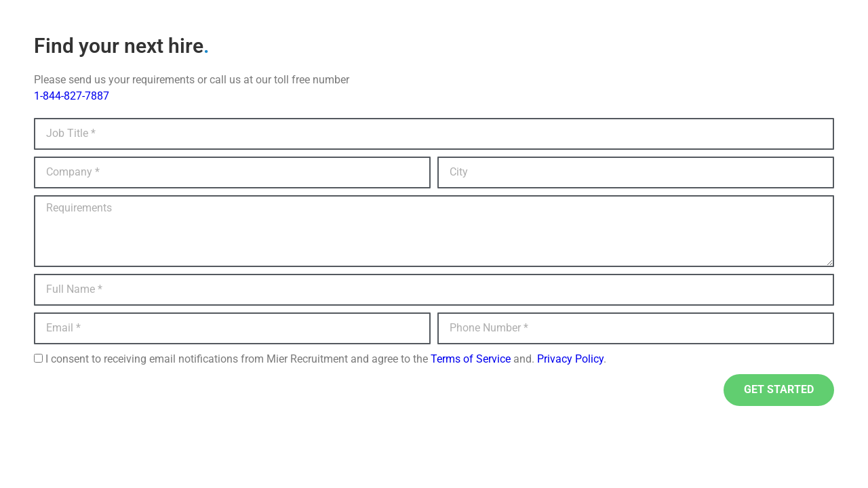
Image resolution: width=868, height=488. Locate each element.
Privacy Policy (570, 359)
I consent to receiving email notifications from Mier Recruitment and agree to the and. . (326, 359)
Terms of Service (471, 359)
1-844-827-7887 (72, 96)
